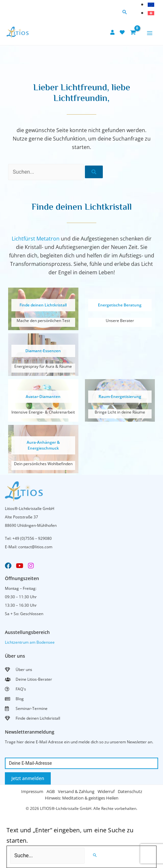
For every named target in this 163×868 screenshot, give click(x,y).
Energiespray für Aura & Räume (43, 366)
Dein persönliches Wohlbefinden (43, 464)
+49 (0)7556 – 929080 (32, 538)
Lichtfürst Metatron (36, 239)
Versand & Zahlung (76, 791)
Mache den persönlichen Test (43, 321)
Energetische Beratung (120, 305)
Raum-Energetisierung (120, 397)
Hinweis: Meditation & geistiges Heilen (82, 798)
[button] (125, 12)
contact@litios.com (35, 547)
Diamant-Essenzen (43, 351)
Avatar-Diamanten (43, 397)
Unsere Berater (120, 321)
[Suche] (94, 172)
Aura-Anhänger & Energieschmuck (43, 445)
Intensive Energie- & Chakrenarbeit (43, 412)
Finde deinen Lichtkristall (43, 305)
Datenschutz (130, 791)
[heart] (123, 32)
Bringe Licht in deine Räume (120, 412)
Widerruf (106, 791)
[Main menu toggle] (150, 33)
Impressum (32, 791)
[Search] (95, 855)
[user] (113, 32)
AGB (51, 791)
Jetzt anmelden (28, 778)
